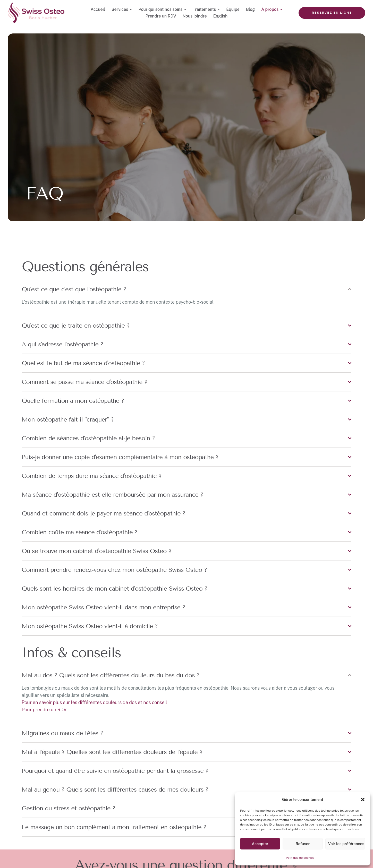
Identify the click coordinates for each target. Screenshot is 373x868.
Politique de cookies (300, 858)
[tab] (186, 289)
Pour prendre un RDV (44, 710)
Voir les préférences (346, 844)
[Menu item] (98, 10)
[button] (363, 800)
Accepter (260, 844)
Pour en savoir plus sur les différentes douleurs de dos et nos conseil (94, 702)
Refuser (303, 844)
